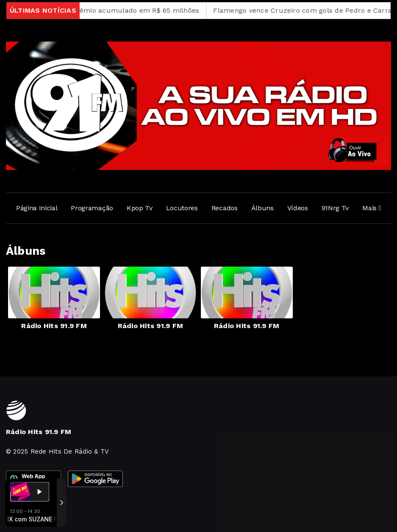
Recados (225, 208)
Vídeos (298, 208)
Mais (372, 208)
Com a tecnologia (35, 516)
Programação (92, 208)
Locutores (182, 208)
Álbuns (262, 208)
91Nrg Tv (335, 208)
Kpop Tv (140, 208)
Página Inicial (37, 208)
